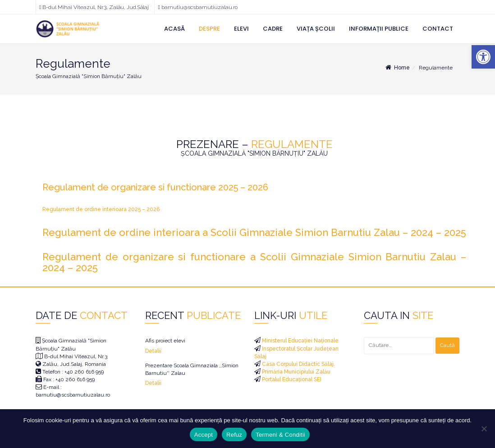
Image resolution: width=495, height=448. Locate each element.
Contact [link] (438, 29)
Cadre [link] (273, 29)
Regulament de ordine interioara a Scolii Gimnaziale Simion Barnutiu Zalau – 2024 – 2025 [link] (254, 232)
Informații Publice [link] (379, 29)
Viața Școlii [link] (316, 29)
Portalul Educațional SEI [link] (291, 379)
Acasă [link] (174, 29)
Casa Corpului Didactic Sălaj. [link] (298, 364)
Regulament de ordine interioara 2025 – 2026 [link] (101, 209)
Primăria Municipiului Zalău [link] (296, 372)
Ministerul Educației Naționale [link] (300, 341)
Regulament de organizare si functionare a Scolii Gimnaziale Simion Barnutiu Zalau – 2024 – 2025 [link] (254, 262)
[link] (483, 57)
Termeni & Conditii (280, 435)
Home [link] (397, 68)
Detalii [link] (153, 351)
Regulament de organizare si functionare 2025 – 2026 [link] (155, 187)
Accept (204, 435)
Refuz (234, 435)
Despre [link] (209, 29)
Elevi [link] (241, 29)
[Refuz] (484, 429)
